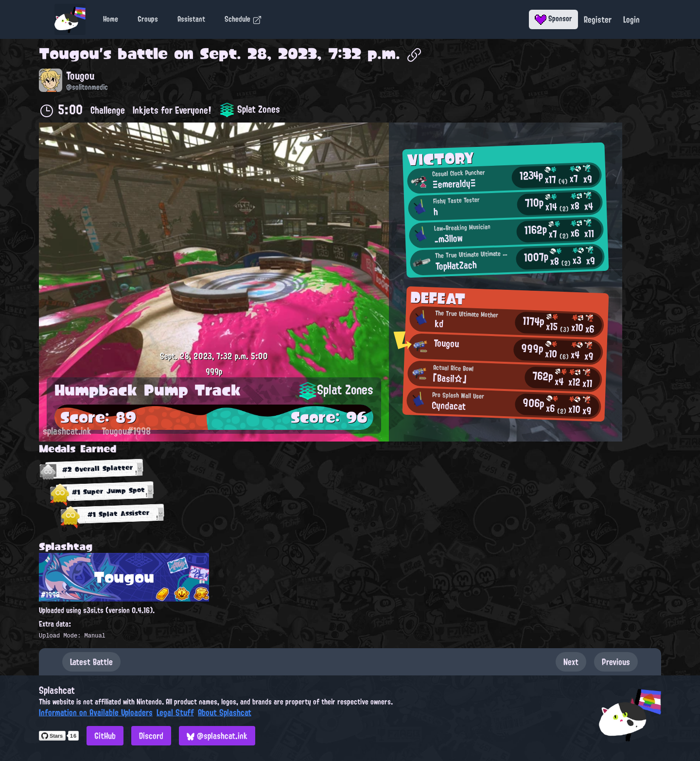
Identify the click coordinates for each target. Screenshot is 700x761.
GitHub (105, 736)
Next (571, 662)
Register (598, 19)
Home (111, 19)
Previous (616, 662)
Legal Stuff (175, 712)
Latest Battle (91, 662)
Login (631, 19)
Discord (151, 736)
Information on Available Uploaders (96, 712)
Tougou (69, 53)
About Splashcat (225, 712)
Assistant (191, 19)
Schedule (243, 19)
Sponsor (553, 18)
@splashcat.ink (217, 736)
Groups (148, 19)
